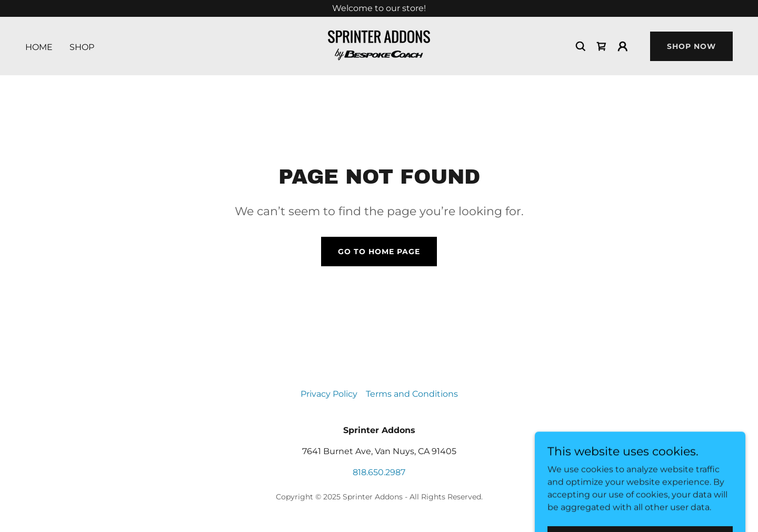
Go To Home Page (379, 252)
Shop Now (691, 46)
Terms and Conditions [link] (412, 394)
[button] (623, 46)
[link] (379, 46)
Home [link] (39, 47)
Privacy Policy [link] (329, 394)
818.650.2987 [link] (379, 472)
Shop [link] (82, 47)
